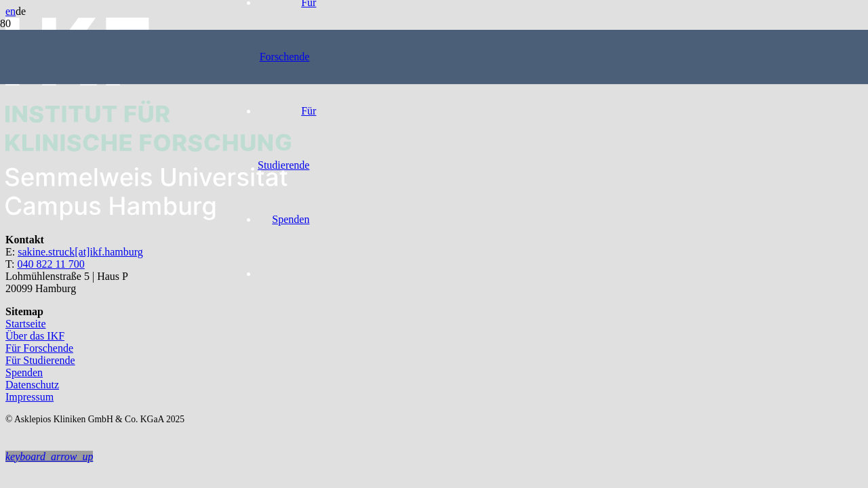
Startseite (26, 324)
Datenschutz (32, 385)
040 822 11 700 (51, 264)
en (11, 11)
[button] (49, 456)
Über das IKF (35, 336)
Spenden (24, 372)
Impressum (29, 397)
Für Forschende (39, 348)
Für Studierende (40, 360)
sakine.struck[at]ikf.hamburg (80, 252)
